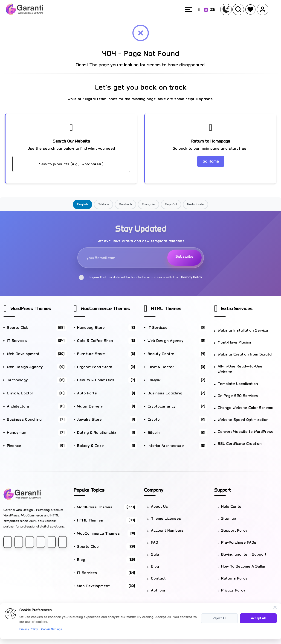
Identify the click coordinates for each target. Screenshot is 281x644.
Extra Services (237, 309)
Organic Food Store (107, 367)
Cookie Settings (52, 629)
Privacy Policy (192, 277)
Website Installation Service (243, 330)
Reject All (219, 618)
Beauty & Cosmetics (107, 380)
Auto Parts (107, 393)
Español (171, 204)
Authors (158, 590)
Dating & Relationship (107, 433)
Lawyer (177, 380)
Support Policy (234, 530)
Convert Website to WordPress (246, 432)
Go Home (211, 161)
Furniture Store (107, 354)
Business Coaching (37, 419)
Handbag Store (107, 328)
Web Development (37, 354)
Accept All (258, 618)
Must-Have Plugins (235, 342)
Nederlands (196, 204)
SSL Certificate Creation (240, 444)
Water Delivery (107, 406)
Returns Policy (234, 578)
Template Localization (238, 384)
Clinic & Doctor (37, 393)
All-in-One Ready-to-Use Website (240, 369)
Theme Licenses (166, 518)
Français (148, 204)
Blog (107, 560)
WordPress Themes (31, 309)
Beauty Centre (177, 354)
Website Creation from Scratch (246, 354)
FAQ (155, 542)
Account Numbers (167, 530)
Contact (158, 578)
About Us (159, 506)
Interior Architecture (177, 446)
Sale (155, 554)
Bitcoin (177, 433)
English (83, 204)
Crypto (177, 419)
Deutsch (125, 204)
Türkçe (103, 204)
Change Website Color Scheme (246, 408)
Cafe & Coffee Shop (107, 341)
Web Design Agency (37, 367)
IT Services (37, 341)
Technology (37, 380)
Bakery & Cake (107, 446)
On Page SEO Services (238, 396)
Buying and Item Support (244, 554)
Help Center (232, 506)
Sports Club (37, 328)
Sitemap (229, 518)
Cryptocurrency (177, 406)
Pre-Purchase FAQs (239, 542)
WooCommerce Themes (105, 309)
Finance (37, 446)
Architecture (37, 406)
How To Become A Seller (243, 566)
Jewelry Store (107, 419)
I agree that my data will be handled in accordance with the (140, 277)
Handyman (37, 433)
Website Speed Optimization (243, 420)
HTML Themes (166, 309)
